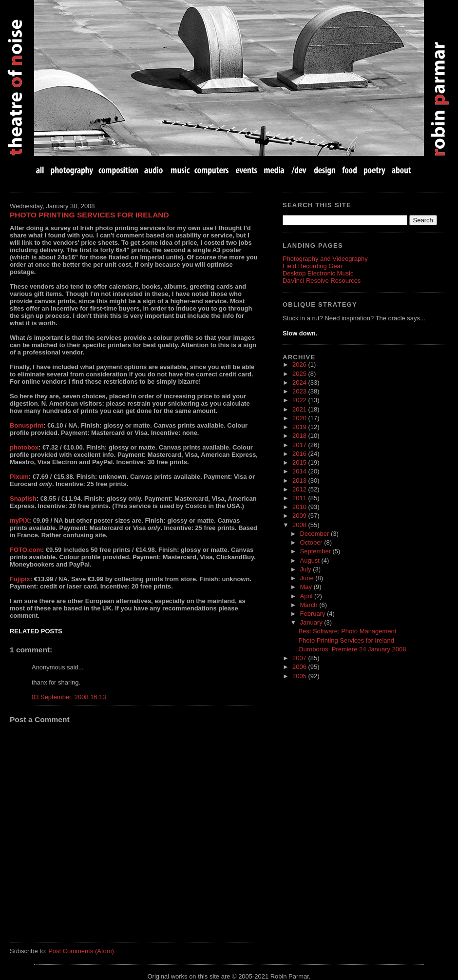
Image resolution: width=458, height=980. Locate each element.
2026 (300, 364)
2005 (300, 676)
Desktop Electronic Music (318, 273)
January (312, 622)
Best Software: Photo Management (347, 631)
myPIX (19, 520)
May (307, 587)
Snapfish (23, 499)
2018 (300, 436)
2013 (300, 480)
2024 (300, 382)
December (315, 534)
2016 (300, 454)
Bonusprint (27, 425)
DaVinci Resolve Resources (322, 281)
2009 (300, 516)
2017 (300, 445)
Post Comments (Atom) (81, 951)
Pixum (19, 477)
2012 (300, 489)
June (308, 578)
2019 (300, 427)
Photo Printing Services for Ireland (89, 215)
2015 (300, 462)
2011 (300, 498)
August (311, 560)
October (312, 542)
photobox (24, 447)
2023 (300, 391)
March (310, 605)
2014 (300, 471)
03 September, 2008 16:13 (69, 697)
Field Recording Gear (313, 266)
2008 (300, 525)
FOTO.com (26, 550)
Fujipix (20, 579)
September (316, 551)
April (307, 596)
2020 (300, 418)
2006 (300, 667)
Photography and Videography (325, 259)
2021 (300, 409)
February (314, 614)
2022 (300, 400)
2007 (300, 658)
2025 (300, 374)
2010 (300, 507)
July (307, 569)
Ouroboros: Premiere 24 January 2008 (352, 649)
